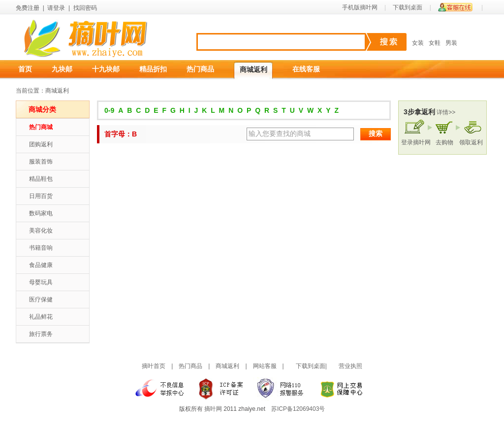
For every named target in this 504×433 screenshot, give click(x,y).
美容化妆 (41, 231)
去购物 (444, 142)
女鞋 (435, 43)
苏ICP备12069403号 (298, 409)
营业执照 (350, 366)
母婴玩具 (41, 282)
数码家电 (41, 213)
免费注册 (28, 8)
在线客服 (306, 69)
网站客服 (265, 366)
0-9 (109, 110)
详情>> (446, 112)
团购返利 (41, 144)
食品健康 (41, 265)
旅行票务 (41, 334)
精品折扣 (153, 69)
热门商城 (41, 127)
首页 (25, 69)
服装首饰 (41, 162)
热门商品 (200, 69)
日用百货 (41, 196)
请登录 (56, 8)
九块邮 (62, 69)
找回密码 (85, 8)
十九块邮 (106, 69)
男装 (451, 43)
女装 (418, 43)
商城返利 (253, 69)
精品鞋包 (41, 179)
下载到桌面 (408, 7)
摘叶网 (213, 409)
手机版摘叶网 (360, 7)
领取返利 (471, 142)
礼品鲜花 (41, 317)
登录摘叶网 (416, 142)
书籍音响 (41, 248)
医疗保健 (41, 300)
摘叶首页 (154, 366)
